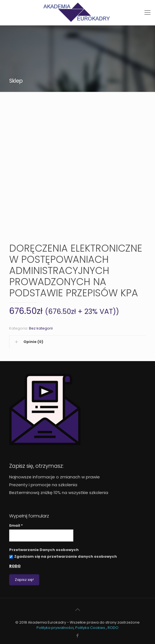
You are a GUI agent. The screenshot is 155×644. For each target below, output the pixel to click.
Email (16, 525)
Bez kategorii (41, 328)
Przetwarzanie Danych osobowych (44, 550)
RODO (15, 566)
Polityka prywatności (55, 628)
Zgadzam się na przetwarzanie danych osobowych (63, 556)
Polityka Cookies (91, 628)
